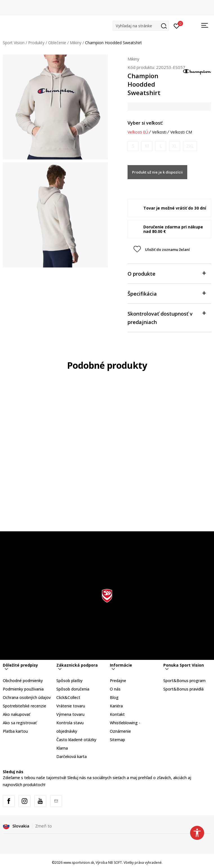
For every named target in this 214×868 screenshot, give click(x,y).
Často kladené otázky (76, 740)
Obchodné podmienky (23, 681)
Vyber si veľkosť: (145, 123)
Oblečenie (57, 43)
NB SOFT (115, 863)
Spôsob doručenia (73, 689)
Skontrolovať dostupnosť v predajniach (167, 317)
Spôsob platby (69, 681)
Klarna (62, 748)
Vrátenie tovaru (71, 706)
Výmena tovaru (70, 714)
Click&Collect (68, 697)
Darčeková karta (72, 756)
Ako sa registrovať (20, 723)
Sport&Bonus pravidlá (183, 689)
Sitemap (117, 740)
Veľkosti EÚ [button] (138, 132)
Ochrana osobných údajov (27, 697)
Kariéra (116, 706)
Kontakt (117, 714)
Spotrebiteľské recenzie (24, 706)
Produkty (36, 43)
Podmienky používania (23, 689)
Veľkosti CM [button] (181, 132)
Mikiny (76, 43)
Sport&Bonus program (184, 681)
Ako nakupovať (16, 714)
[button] (141, 26)
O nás (115, 689)
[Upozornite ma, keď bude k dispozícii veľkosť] (133, 146)
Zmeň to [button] (44, 826)
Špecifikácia (167, 293)
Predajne (118, 681)
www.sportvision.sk (79, 863)
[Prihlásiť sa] (177, 26)
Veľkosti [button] (159, 132)
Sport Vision (14, 43)
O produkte (167, 273)
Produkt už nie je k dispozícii (157, 172)
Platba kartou (15, 731)
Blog (114, 697)
